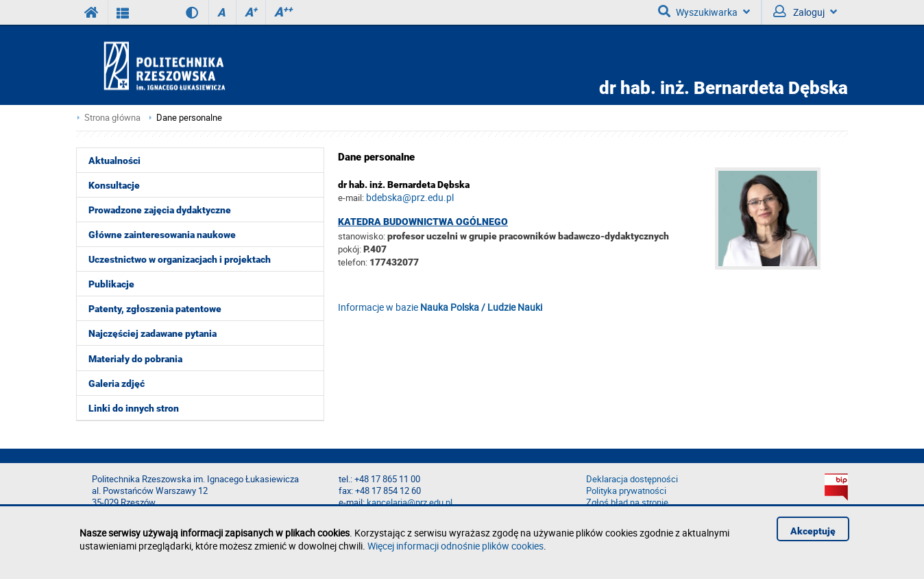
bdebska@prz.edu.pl (410, 197)
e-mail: (351, 198)
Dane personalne (189, 118)
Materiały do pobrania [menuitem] (135, 359)
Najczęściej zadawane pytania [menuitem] (153, 333)
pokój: (351, 249)
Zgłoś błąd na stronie (627, 503)
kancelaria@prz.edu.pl (410, 503)
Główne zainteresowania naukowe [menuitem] (162, 235)
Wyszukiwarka (704, 12)
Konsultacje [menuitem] (114, 185)
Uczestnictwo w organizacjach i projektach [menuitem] (180, 259)
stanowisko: (362, 236)
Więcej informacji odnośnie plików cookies (455, 546)
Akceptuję (813, 531)
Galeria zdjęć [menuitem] (117, 383)
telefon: (353, 262)
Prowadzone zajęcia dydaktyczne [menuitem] (160, 210)
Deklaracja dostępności (632, 479)
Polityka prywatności (626, 491)
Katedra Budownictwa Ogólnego (423, 222)
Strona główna (112, 118)
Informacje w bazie (440, 307)
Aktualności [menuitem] (114, 161)
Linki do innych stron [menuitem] (134, 408)
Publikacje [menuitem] (111, 284)
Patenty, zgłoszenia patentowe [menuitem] (155, 309)
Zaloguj (805, 12)
